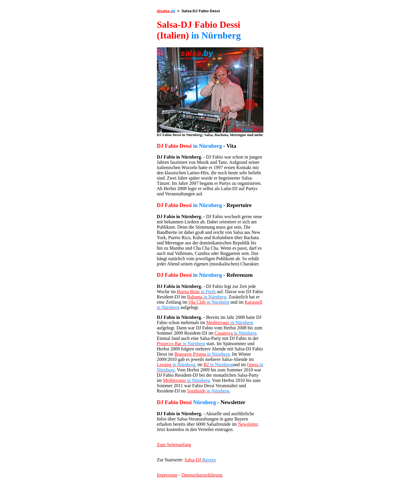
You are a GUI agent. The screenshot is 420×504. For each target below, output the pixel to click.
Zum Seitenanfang (174, 445)
